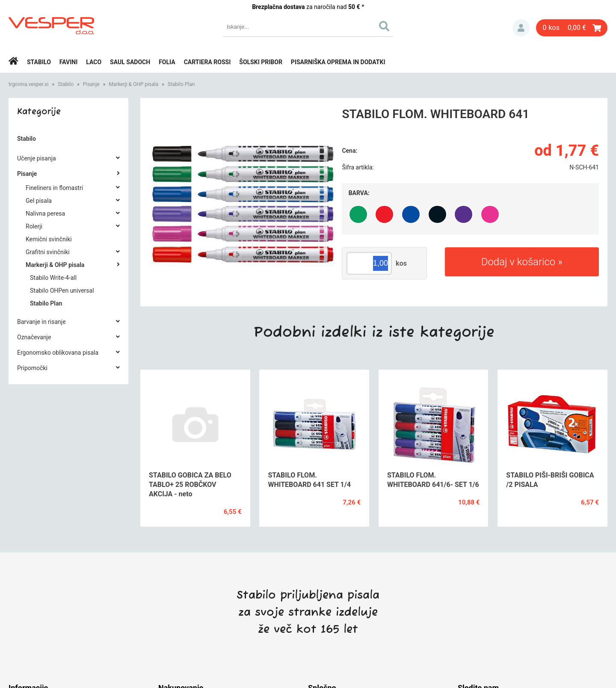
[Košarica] (572, 28)
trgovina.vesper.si (28, 84)
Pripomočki (32, 368)
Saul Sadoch (130, 62)
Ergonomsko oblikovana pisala (58, 353)
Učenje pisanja (37, 158)
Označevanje (34, 337)
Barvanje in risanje (41, 322)
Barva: (359, 193)
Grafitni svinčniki (48, 252)
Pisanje (91, 84)
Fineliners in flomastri (54, 188)
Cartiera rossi (207, 62)
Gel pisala (39, 201)
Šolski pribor (261, 62)
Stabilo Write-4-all (53, 278)
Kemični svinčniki (49, 239)
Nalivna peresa (45, 214)
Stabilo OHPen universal (62, 291)
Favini (69, 62)
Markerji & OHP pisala (133, 84)
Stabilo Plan (181, 84)
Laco (94, 62)
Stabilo (39, 62)
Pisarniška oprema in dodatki (338, 62)
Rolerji (34, 226)
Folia (167, 62)
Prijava (521, 28)
